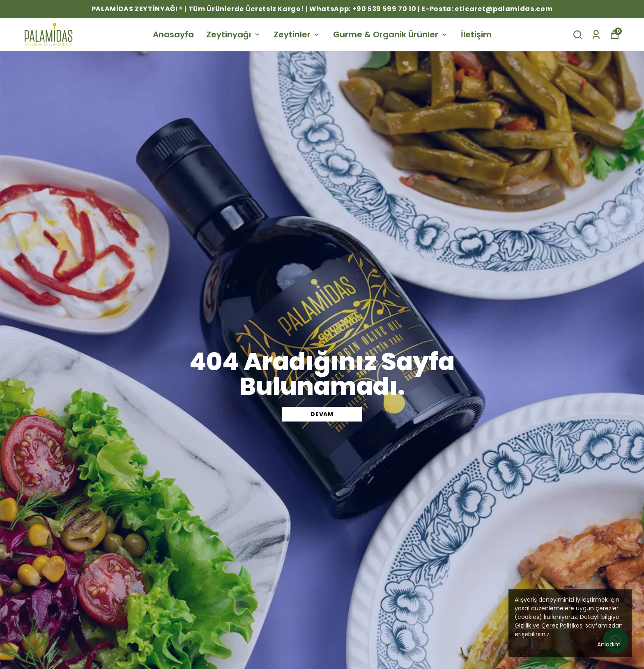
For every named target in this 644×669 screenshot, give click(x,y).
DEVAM (322, 414)
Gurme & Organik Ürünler (391, 34)
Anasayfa (173, 34)
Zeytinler (297, 34)
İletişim (476, 34)
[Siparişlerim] (596, 35)
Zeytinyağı (234, 34)
